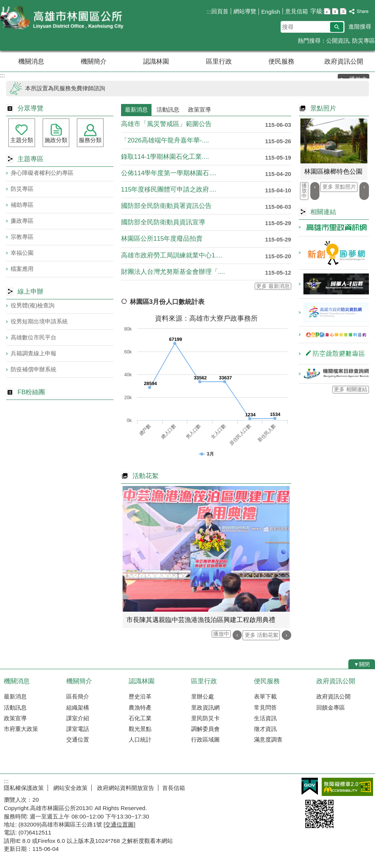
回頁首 (220, 11)
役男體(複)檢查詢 (33, 305)
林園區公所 (64, 18)
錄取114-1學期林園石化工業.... (165, 157)
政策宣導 (15, 718)
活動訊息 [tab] (168, 109)
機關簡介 (94, 62)
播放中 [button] (221, 634)
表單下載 (265, 696)
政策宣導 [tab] (199, 109)
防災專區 (364, 41)
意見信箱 (297, 11)
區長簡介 (78, 696)
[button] (337, 27)
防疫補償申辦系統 (34, 369)
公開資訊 (338, 41)
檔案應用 (22, 269)
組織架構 (78, 707)
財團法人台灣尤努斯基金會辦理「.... (173, 272)
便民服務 (281, 62)
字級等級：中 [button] (335, 11)
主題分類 (22, 140)
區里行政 (219, 62)
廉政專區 (22, 221)
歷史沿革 (140, 696)
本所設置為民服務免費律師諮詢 (65, 88)
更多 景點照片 (339, 187)
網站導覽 (245, 11)
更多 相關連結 (351, 389)
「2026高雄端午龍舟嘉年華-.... (165, 140)
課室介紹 (78, 718)
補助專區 (22, 205)
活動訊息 (15, 707)
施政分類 (56, 140)
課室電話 (78, 729)
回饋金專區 (331, 707)
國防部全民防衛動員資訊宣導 (163, 222)
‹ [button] (237, 635)
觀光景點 (140, 729)
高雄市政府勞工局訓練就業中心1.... (172, 255)
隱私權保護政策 (24, 788)
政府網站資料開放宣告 (125, 788)
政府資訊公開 (344, 62)
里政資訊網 (205, 707)
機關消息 (31, 62)
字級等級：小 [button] (327, 11)
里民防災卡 (205, 718)
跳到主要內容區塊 (4, 4)
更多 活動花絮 (262, 635)
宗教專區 (22, 237)
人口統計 (140, 739)
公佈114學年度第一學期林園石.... (169, 173)
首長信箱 (174, 788)
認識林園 (156, 62)
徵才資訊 (265, 729)
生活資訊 (265, 718)
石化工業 (140, 718)
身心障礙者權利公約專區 (42, 173)
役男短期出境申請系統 (39, 321)
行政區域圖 (205, 739)
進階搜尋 (360, 26)
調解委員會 (205, 729)
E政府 (310, 786)
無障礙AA (347, 787)
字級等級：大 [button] (343, 11)
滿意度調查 (268, 739)
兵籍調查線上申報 (34, 353)
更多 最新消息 (273, 286)
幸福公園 (22, 253)
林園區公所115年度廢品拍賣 (162, 239)
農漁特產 (140, 707)
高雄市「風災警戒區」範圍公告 (166, 124)
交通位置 (78, 739)
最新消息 (15, 696)
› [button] (286, 635)
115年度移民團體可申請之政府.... (169, 189)
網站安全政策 (70, 788)
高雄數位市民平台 (34, 337)
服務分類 (90, 140)
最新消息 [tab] (136, 109)
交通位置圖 (119, 824)
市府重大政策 (21, 729)
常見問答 (265, 707)
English (271, 12)
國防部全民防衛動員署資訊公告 (166, 206)
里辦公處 (203, 696)
